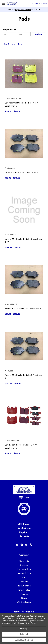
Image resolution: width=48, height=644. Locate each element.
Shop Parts (24, 532)
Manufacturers (24, 528)
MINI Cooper (24, 524)
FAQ (24, 578)
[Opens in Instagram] (22, 545)
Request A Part (24, 569)
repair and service (23, 10)
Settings (24, 629)
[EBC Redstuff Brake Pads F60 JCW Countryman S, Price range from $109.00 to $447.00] (24, 416)
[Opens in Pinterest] (31, 545)
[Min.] (9, 34)
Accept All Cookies (24, 640)
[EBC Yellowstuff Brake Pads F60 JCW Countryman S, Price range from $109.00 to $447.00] (24, 74)
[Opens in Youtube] (17, 545)
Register (44, 3)
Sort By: (7, 44)
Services (24, 565)
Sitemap (24, 598)
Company (24, 555)
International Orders (24, 573)
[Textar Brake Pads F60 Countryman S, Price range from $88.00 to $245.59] (24, 143)
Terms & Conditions (24, 586)
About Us (24, 594)
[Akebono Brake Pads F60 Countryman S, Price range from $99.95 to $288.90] (24, 280)
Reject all (24, 634)
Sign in (35, 3)
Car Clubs (24, 582)
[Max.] (24, 34)
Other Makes (24, 536)
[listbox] (19, 44)
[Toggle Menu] (4, 4)
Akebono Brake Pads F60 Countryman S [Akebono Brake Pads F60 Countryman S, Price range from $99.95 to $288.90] (23, 309)
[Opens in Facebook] (26, 545)
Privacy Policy (24, 590)
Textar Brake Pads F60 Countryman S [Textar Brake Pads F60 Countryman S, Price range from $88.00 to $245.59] (21, 172)
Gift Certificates (24, 602)
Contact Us (24, 561)
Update (39, 34)
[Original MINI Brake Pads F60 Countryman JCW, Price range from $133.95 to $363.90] (24, 210)
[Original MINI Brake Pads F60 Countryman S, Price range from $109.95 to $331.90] (24, 346)
